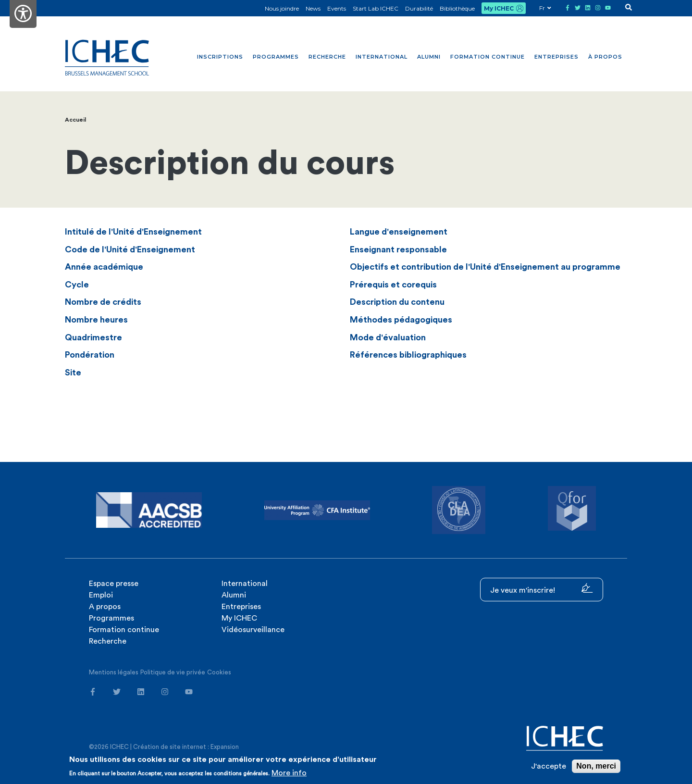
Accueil (75, 120)
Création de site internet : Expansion (186, 747)
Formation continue (488, 57)
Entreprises (556, 57)
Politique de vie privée (173, 672)
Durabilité (419, 8)
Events (337, 8)
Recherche (327, 57)
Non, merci (596, 766)
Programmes (276, 57)
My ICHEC (499, 8)
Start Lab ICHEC (376, 8)
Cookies (219, 672)
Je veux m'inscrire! (542, 589)
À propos (605, 57)
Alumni (429, 57)
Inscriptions (220, 57)
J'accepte (549, 766)
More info (289, 773)
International (382, 57)
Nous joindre (282, 8)
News (313, 8)
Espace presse (114, 584)
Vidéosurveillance (253, 630)
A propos (105, 607)
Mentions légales (114, 672)
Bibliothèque (457, 8)
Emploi (101, 595)
